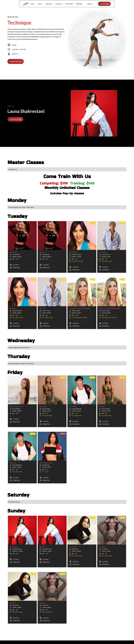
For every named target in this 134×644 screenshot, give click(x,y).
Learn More (16, 265)
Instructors (49, 4)
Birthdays (79, 4)
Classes (40, 4)
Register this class (16, 61)
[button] (90, 4)
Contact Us (59, 4)
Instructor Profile (15, 119)
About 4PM (69, 4)
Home (32, 4)
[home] (26, 4)
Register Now (16, 267)
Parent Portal (104, 4)
